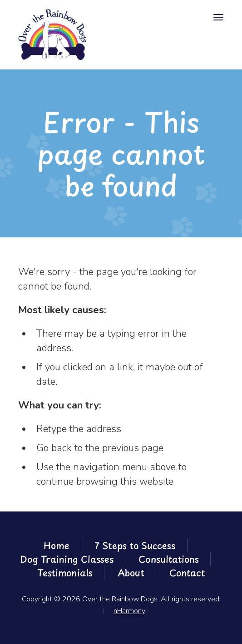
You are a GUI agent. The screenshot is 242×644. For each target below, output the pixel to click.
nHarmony (129, 611)
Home (57, 546)
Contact (187, 573)
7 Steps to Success (135, 546)
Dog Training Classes (67, 559)
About (131, 573)
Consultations (169, 559)
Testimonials (65, 573)
